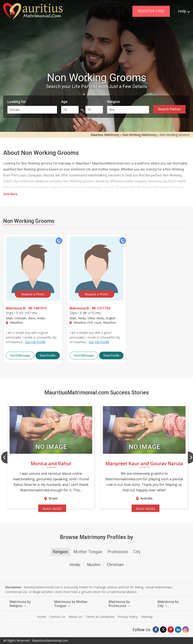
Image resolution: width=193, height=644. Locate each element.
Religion (114, 102)
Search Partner (169, 109)
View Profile (48, 355)
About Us (75, 617)
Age (64, 102)
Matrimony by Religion (20, 604)
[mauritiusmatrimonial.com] (33, 11)
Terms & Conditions (100, 617)
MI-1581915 (38, 308)
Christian (115, 564)
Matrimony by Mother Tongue (71, 604)
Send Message (20, 355)
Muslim (94, 564)
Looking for (17, 102)
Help (184, 11)
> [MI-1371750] (96, 269)
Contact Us (57, 617)
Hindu (75, 564)
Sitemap (147, 617)
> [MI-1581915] (33, 269)
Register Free (151, 11)
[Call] (59, 241)
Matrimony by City (168, 604)
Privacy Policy (128, 617)
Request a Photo (33, 294)
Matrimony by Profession (119, 604)
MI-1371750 (101, 308)
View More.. (11, 194)
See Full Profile (35, 342)
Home (42, 617)
